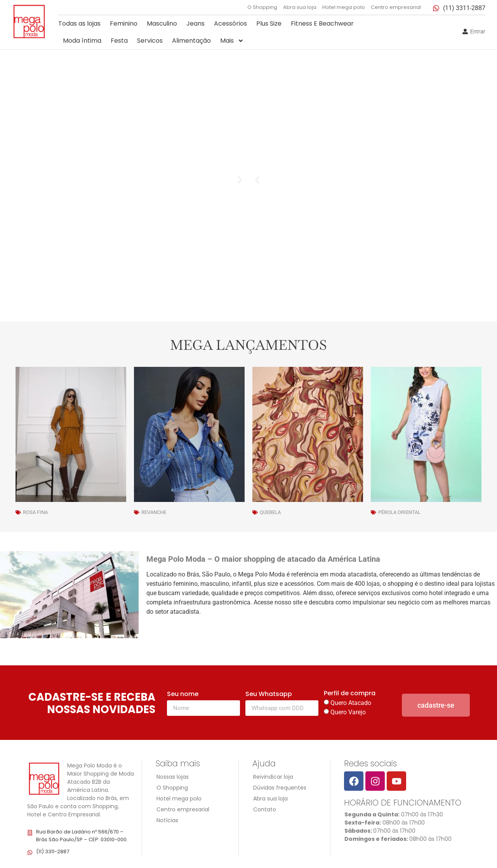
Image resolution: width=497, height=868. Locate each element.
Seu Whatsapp (269, 695)
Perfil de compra (350, 694)
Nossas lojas (173, 777)
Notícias (167, 820)
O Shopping (262, 7)
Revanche (154, 512)
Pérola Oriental (399, 512)
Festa (119, 41)
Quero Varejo (348, 712)
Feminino (124, 23)
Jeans (195, 23)
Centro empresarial (396, 7)
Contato (265, 809)
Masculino (162, 23)
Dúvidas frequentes (280, 788)
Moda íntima (82, 41)
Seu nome (183, 695)
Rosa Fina (35, 512)
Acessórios (230, 23)
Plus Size (269, 23)
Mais (232, 41)
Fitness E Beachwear (322, 23)
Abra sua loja (300, 7)
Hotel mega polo (344, 7)
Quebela (270, 512)
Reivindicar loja (273, 777)
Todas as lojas (79, 23)
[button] (257, 180)
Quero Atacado (351, 703)
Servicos (150, 41)
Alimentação (191, 41)
